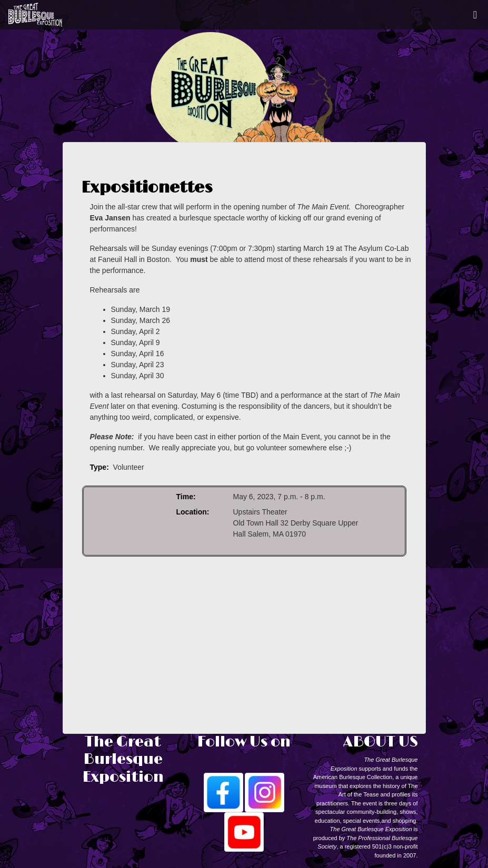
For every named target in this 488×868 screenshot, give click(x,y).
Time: (186, 497)
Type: (99, 467)
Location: (193, 512)
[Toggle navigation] (475, 15)
